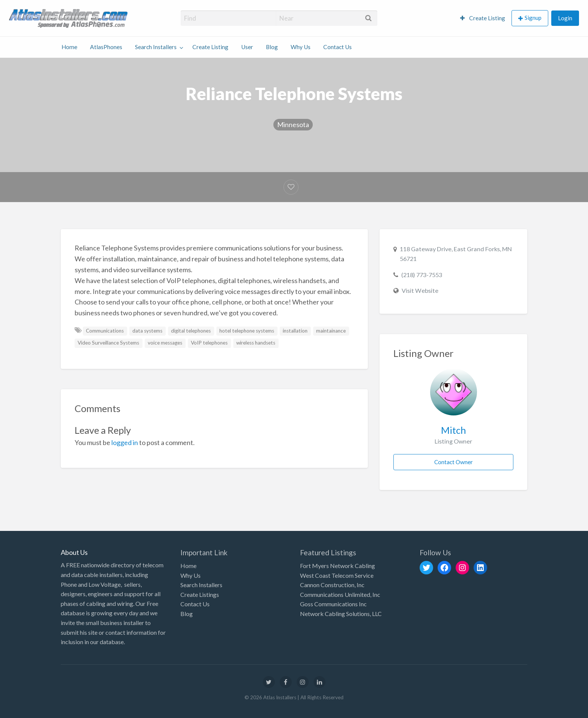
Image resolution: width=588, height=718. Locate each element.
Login (565, 18)
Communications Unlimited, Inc (340, 594)
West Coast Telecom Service (337, 575)
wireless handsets (256, 343)
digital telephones (191, 331)
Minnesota (293, 124)
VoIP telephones (209, 343)
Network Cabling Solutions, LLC (341, 614)
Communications (105, 331)
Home (69, 47)
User (247, 47)
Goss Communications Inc (333, 604)
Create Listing (483, 18)
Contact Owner (454, 462)
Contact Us (337, 47)
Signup (533, 18)
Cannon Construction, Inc (332, 585)
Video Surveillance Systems (108, 343)
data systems (147, 331)
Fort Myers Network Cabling (337, 566)
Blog (272, 47)
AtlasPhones (106, 47)
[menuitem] (483, 18)
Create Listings (200, 594)
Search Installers (156, 47)
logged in (125, 442)
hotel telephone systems (247, 331)
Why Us (301, 47)
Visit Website (420, 290)
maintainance (331, 331)
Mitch (454, 430)
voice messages (165, 343)
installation (295, 331)
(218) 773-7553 (422, 275)
